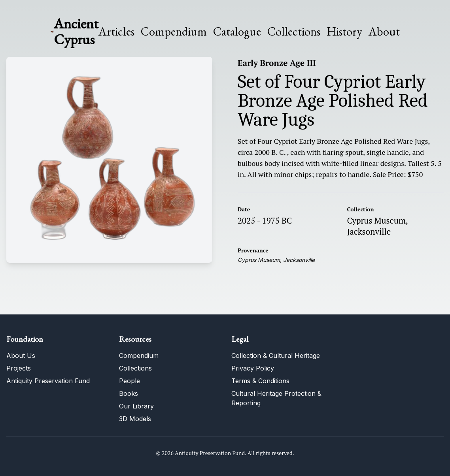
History (344, 31)
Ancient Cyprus (76, 31)
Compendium (174, 32)
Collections (294, 32)
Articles (116, 32)
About (384, 32)
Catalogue (237, 32)
